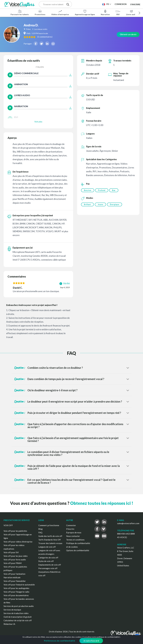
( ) (54, 37)
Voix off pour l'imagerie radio (16, 592)
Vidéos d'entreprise (60, 12)
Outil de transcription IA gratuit (18, 617)
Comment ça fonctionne (49, 525)
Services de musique (12, 610)
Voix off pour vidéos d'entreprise (18, 542)
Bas (114, 190)
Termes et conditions (75, 540)
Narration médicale (12, 577)
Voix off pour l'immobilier (15, 581)
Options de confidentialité (78, 550)
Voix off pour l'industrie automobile (19, 585)
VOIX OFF (8, 525)
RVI (118, 12)
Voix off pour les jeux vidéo (16, 556)
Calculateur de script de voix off (18, 620)
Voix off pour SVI (11, 552)
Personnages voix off (48, 568)
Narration (105, 12)
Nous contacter (73, 536)
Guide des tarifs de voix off (50, 536)
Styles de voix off (46, 561)
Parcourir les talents (20, 12)
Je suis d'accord (91, 641)
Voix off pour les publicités (15, 531)
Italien (40, 67)
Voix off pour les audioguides (16, 588)
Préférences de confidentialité (60, 641)
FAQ (40, 532)
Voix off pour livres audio (15, 560)
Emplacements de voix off (50, 565)
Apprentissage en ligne (85, 12)
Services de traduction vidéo (16, 613)
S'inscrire (135, 4)
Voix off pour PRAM (13, 563)
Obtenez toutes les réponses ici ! (102, 503)
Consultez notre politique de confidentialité (101, 637)
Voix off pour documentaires (16, 595)
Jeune (101, 205)
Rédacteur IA (9, 624)
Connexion (71, 525)
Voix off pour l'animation (14, 574)
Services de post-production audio (19, 606)
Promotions (40, 12)
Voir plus (38, 122)
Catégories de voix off (48, 558)
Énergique (115, 205)
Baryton (88, 190)
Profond (102, 190)
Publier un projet (89, 5)
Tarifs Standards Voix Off (50, 540)
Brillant (87, 205)
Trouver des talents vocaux (50, 543)
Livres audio (131, 12)
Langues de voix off (47, 547)
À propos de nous (74, 532)
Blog (40, 529)
